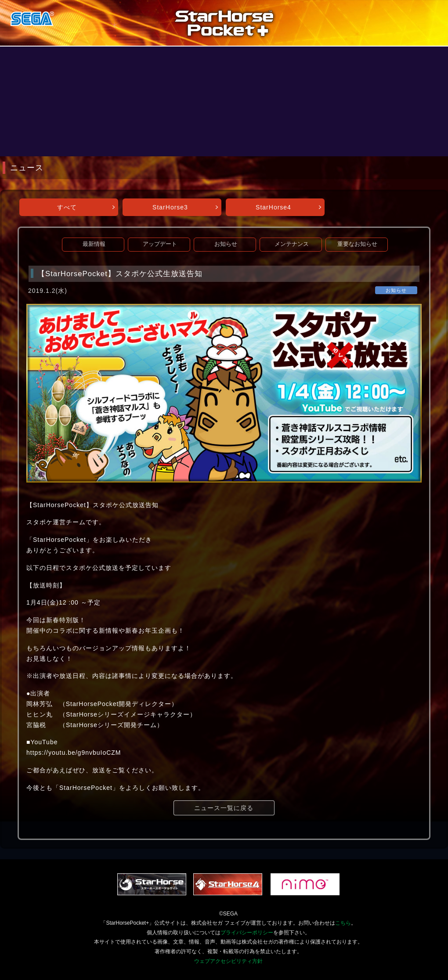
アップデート (160, 244)
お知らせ (226, 244)
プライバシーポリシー (247, 933)
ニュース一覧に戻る (224, 808)
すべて (67, 207)
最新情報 (94, 244)
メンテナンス (292, 244)
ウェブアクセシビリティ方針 (228, 961)
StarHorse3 (170, 207)
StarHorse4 (273, 207)
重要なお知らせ (357, 244)
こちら (343, 923)
